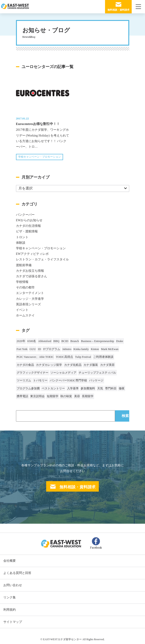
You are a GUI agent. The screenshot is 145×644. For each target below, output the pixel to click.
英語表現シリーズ (28, 304)
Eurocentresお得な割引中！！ (38, 124)
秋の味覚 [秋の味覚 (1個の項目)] (66, 396)
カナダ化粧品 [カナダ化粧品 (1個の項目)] (73, 365)
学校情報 (22, 282)
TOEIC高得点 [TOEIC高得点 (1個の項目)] (65, 357)
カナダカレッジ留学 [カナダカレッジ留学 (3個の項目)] (49, 365)
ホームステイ (25, 315)
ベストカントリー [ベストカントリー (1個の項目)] (53, 388)
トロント (22, 237)
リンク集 (10, 597)
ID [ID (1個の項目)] (40, 349)
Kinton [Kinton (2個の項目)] (95, 349)
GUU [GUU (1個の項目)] (33, 349)
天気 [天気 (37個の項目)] (100, 388)
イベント (22, 310)
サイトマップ (13, 622)
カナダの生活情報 (28, 226)
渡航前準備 (24, 265)
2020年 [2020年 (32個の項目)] (21, 341)
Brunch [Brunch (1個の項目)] (75, 341)
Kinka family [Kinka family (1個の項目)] (81, 349)
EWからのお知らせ (29, 220)
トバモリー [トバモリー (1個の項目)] (40, 380)
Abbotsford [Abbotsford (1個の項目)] (45, 341)
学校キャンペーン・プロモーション (40, 157)
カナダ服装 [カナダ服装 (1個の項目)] (91, 365)
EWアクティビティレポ (32, 254)
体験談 (21, 243)
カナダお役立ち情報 (30, 271)
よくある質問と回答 (17, 573)
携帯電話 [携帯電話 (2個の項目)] (22, 396)
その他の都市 (25, 287)
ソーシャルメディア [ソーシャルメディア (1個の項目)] (63, 373)
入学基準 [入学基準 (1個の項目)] (73, 388)
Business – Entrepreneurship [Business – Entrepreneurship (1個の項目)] (98, 341)
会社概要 (10, 561)
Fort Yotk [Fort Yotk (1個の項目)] (22, 349)
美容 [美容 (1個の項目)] (77, 396)
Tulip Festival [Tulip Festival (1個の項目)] (83, 357)
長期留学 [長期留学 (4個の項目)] (88, 396)
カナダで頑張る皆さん (32, 276)
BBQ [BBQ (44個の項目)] (56, 341)
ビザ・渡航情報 (27, 231)
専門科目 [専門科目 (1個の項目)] (111, 388)
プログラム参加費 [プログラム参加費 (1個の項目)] (28, 388)
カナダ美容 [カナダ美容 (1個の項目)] (107, 365)
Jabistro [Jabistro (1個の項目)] (67, 349)
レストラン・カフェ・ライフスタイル (42, 259)
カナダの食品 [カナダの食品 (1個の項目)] (25, 365)
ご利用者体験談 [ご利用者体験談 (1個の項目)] (103, 357)
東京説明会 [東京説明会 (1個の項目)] (37, 396)
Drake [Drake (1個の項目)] (120, 341)
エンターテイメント (30, 293)
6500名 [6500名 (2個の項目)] (32, 341)
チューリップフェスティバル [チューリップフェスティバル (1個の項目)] (97, 373)
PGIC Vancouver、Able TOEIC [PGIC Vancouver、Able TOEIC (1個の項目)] (35, 357)
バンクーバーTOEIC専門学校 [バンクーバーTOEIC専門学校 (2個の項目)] (68, 380)
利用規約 (10, 610)
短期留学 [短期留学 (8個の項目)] (53, 396)
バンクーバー (25, 215)
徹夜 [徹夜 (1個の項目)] (122, 388)
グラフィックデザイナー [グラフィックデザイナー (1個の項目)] (33, 373)
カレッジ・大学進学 (30, 299)
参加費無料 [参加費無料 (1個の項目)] (88, 388)
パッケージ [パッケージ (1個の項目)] (96, 380)
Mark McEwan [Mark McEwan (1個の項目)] (110, 349)
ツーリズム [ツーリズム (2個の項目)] (24, 380)
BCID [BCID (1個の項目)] (65, 341)
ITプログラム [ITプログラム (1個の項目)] (52, 349)
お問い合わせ (13, 585)
